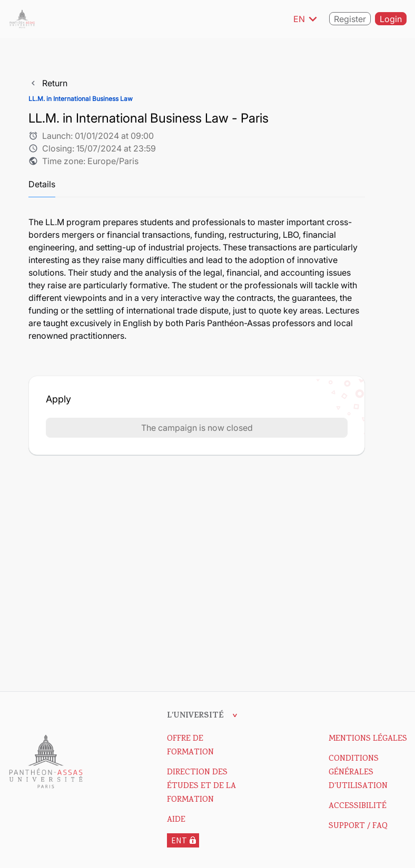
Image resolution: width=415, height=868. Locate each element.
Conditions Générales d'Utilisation (358, 773)
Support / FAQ (358, 826)
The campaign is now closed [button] (197, 428)
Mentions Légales (368, 739)
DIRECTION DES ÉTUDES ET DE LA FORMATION (201, 786)
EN (307, 19)
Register (350, 19)
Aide (176, 820)
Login (391, 19)
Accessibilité (358, 806)
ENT (179, 840)
